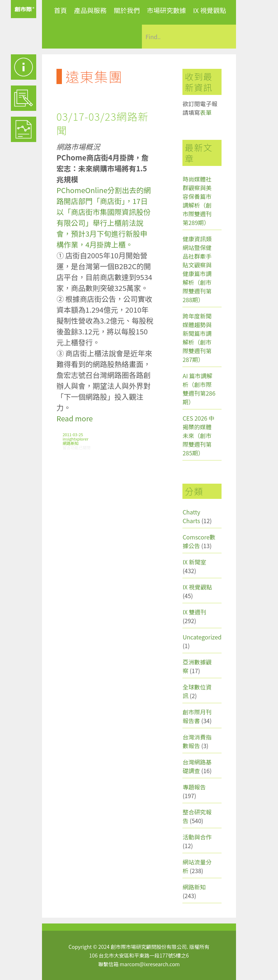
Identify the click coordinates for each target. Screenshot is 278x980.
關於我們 (127, 10)
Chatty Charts (191, 516)
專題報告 (194, 787)
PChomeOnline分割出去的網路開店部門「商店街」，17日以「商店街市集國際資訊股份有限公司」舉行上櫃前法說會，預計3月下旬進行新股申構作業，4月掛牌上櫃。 (104, 217)
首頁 (60, 10)
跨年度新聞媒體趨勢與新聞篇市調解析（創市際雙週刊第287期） (197, 338)
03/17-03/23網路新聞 (103, 123)
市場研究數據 (167, 10)
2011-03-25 (73, 434)
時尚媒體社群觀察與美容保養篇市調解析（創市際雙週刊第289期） (197, 201)
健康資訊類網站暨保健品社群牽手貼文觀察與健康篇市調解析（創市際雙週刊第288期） (197, 269)
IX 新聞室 (194, 562)
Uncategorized (202, 637)
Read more (75, 418)
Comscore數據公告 (199, 541)
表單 (206, 112)
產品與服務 (90, 10)
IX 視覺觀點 (210, 10)
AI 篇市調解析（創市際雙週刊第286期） (199, 389)
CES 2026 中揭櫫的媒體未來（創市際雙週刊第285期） (198, 435)
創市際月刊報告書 (197, 716)
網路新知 (71, 443)
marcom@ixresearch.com (150, 964)
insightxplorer (75, 439)
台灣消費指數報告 (197, 741)
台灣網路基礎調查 (197, 766)
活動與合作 (197, 837)
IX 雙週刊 (194, 612)
